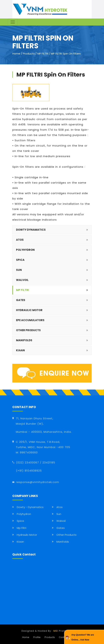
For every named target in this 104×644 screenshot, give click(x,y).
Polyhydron (24, 514)
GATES (21, 300)
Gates (61, 528)
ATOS (20, 240)
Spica (20, 521)
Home (16, 54)
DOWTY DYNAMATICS (31, 230)
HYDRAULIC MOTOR (29, 310)
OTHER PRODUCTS (28, 330)
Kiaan (20, 542)
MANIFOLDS (24, 340)
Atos (59, 507)
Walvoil (61, 521)
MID (56, 631)
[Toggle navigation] (13, 22)
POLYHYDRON (25, 250)
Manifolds (63, 542)
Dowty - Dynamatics (30, 507)
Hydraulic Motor (27, 535)
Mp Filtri (22, 528)
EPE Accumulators (30, 320)
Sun (59, 514)
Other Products (66, 535)
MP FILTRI (43, 54)
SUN (19, 270)
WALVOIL (22, 280)
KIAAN (20, 350)
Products (29, 54)
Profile (37, 637)
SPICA (20, 260)
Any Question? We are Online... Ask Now (83, 637)
